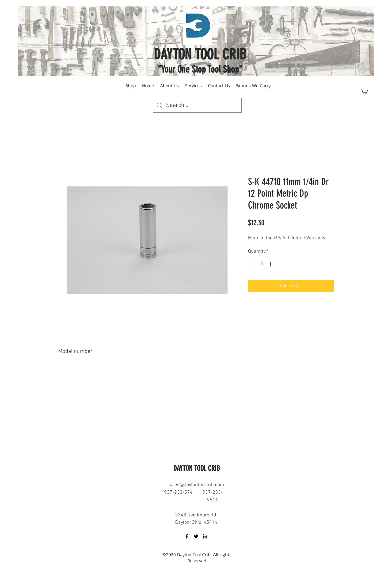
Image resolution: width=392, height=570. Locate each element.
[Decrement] (253, 264)
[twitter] (196, 536)
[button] (364, 91)
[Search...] (197, 105)
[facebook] (187, 536)
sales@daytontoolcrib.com (196, 485)
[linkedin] (205, 536)
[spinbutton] (262, 264)
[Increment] (271, 264)
